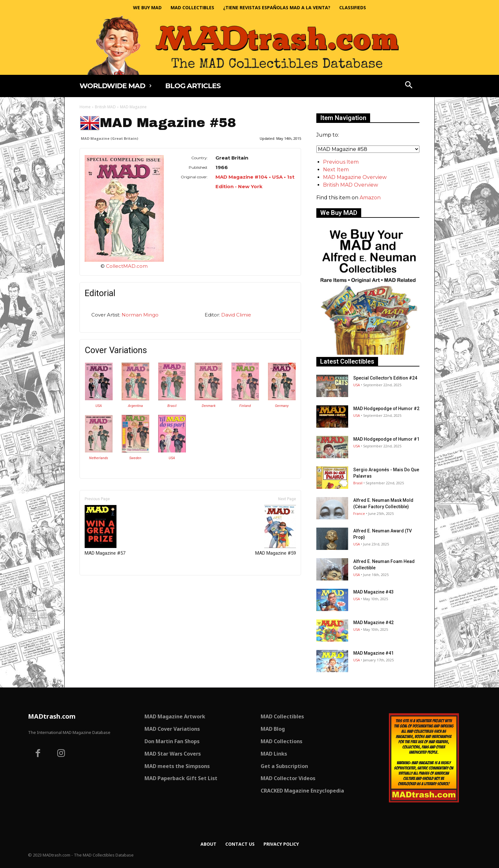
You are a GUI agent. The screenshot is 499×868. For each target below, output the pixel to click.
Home (85, 107)
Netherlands (99, 458)
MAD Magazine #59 (276, 530)
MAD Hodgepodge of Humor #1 (386, 439)
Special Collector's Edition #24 (385, 378)
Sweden (135, 458)
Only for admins (102, 586)
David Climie (236, 315)
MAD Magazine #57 (105, 530)
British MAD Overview (351, 185)
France (359, 513)
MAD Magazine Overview (355, 177)
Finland (245, 406)
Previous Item (341, 162)
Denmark (209, 406)
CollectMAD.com (127, 266)
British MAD (105, 107)
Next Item (336, 170)
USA (99, 406)
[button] (409, 86)
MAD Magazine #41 (373, 653)
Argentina (135, 406)
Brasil (172, 406)
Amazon (370, 198)
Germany (282, 406)
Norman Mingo (140, 315)
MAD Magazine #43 (373, 592)
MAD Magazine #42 (373, 623)
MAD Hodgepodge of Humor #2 (386, 409)
